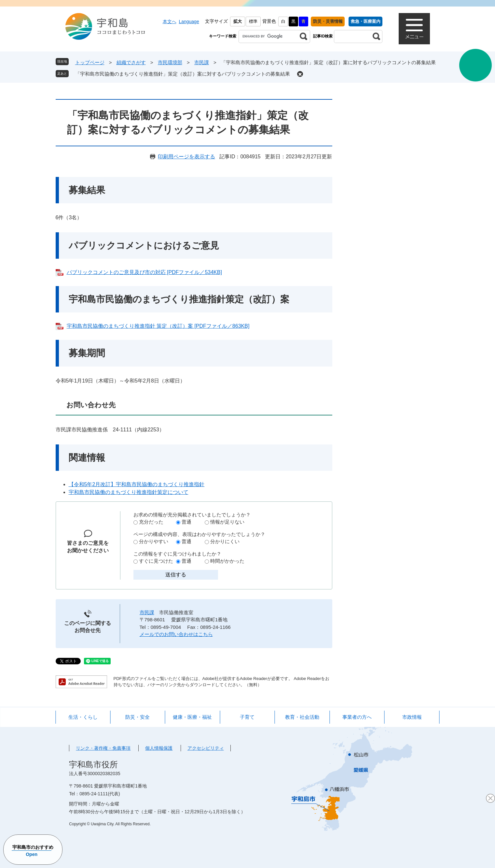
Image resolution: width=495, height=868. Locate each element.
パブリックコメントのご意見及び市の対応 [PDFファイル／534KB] (144, 272)
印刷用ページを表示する (186, 157)
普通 (186, 522)
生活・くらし (83, 717)
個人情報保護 (159, 748)
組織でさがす (131, 62)
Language (189, 22)
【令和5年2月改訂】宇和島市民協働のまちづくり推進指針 (137, 484)
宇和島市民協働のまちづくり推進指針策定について (129, 492)
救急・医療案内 (366, 21)
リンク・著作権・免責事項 (103, 748)
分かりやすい (154, 541)
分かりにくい (225, 541)
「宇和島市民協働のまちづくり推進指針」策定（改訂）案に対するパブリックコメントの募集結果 (183, 74)
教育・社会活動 (302, 717)
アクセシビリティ (206, 748)
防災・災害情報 (328, 21)
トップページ (90, 62)
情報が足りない (227, 522)
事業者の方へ (357, 717)
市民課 (202, 62)
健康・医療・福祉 (192, 717)
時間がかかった (227, 561)
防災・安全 (137, 717)
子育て (247, 717)
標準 (253, 21)
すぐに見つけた (156, 561)
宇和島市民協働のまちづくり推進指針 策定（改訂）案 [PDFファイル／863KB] (158, 326)
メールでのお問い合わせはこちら (176, 634)
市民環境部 (170, 62)
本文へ (170, 22)
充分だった (151, 522)
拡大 (238, 21)
